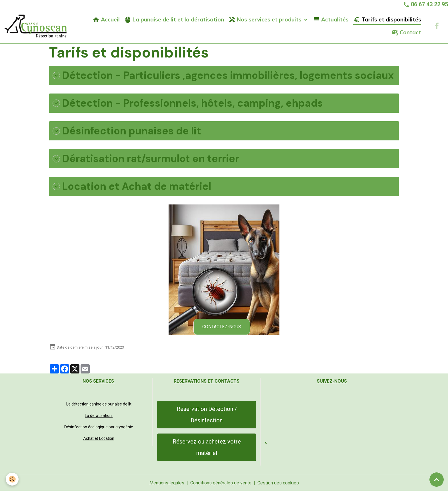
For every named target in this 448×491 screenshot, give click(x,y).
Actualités (331, 20)
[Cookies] (12, 479)
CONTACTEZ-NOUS (222, 327)
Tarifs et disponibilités (387, 20)
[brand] (36, 26)
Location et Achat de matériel (132, 186)
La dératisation (99, 416)
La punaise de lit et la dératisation (174, 20)
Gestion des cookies (278, 483)
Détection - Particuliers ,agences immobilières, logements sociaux (223, 75)
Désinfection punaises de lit (127, 131)
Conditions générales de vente (221, 483)
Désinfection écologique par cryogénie (99, 427)
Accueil (106, 20)
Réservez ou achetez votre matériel (207, 447)
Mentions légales (167, 483)
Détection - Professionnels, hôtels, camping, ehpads (188, 103)
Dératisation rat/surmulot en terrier (146, 159)
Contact (406, 32)
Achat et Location (99, 438)
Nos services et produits (266, 20)
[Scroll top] (437, 480)
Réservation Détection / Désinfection (207, 415)
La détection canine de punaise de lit (99, 404)
